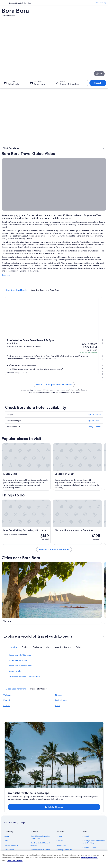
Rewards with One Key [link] (39, 841)
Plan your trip (101, 4)
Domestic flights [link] (37, 826)
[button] (54, 654)
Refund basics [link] (88, 814)
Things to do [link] (9, 156)
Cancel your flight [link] (89, 810)
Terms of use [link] (61, 807)
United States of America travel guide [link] (40, 800)
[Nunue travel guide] (81, 587)
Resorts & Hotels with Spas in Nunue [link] (24, 694)
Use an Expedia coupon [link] (92, 819)
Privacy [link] (59, 798)
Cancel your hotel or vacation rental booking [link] (94, 804)
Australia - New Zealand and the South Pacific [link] (19, 4)
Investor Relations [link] (11, 821)
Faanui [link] (7, 718)
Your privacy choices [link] (64, 828)
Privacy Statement (90, 858)
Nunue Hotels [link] (14, 689)
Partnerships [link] (9, 812)
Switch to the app (50, 769)
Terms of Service (15, 861)
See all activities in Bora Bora (54, 558)
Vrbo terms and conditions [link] (67, 819)
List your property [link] (11, 807)
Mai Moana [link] (61, 718)
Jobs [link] (6, 803)
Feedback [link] (8, 835)
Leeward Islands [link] (61, 4)
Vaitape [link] (7, 713)
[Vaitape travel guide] (27, 587)
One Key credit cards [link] (39, 846)
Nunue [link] (58, 713)
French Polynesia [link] (45, 4)
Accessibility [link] (61, 823)
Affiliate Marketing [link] (12, 830)
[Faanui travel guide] (27, 624)
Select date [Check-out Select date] (40, 85)
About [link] (7, 798)
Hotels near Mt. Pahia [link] (18, 678)
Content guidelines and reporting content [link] (66, 833)
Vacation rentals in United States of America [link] (40, 813)
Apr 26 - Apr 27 (95, 429)
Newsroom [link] (9, 816)
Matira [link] (7, 723)
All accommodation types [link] (40, 837)
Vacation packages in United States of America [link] (41, 820)
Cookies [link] (60, 803)
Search (98, 84)
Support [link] (86, 798)
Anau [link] (58, 723)
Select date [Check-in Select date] (14, 85)
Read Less (6, 283)
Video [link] (6, 153)
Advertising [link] (9, 826)
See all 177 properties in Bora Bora (54, 393)
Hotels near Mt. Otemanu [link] (20, 673)
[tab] (16, 298)
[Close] (103, 855)
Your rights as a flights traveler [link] (94, 830)
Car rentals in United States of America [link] (42, 831)
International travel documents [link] (90, 824)
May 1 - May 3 (95, 435)
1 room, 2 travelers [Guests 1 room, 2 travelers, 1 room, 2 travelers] (70, 85)
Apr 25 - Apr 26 (94, 423)
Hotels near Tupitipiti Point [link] (20, 683)
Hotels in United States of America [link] (40, 806)
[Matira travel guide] (81, 624)
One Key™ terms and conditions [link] (64, 813)
